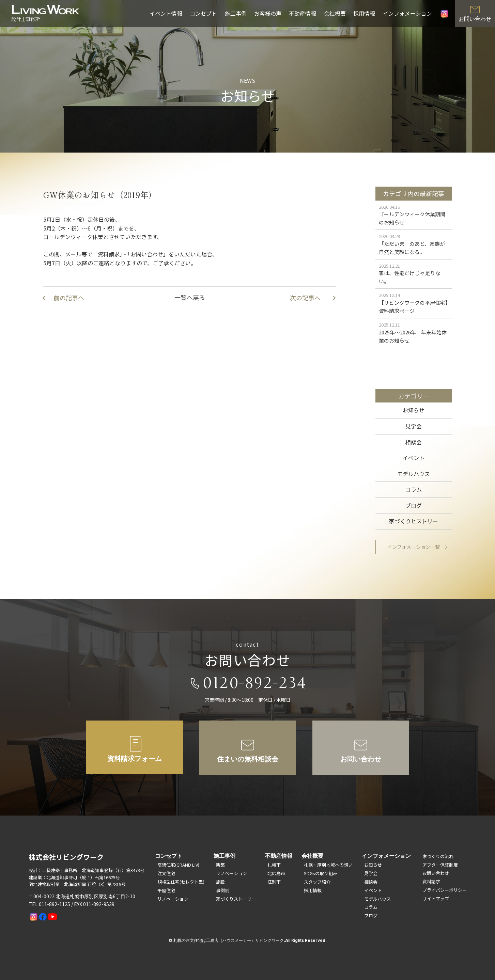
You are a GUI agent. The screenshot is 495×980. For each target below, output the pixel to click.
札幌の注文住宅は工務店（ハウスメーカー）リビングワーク (229, 941)
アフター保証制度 (440, 865)
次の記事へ (305, 298)
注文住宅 (166, 873)
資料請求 (431, 881)
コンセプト (203, 13)
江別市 (274, 882)
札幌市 (274, 865)
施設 (220, 882)
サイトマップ (436, 898)
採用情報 (364, 13)
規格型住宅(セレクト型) (181, 882)
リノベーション (173, 899)
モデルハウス (414, 474)
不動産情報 (303, 13)
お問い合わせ (436, 873)
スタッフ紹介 (317, 882)
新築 (220, 865)
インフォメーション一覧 (414, 547)
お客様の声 (268, 13)
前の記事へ (69, 298)
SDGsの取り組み (321, 873)
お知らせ (414, 410)
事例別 (223, 890)
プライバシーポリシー (445, 890)
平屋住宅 (166, 890)
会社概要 (335, 13)
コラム (414, 489)
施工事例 (236, 13)
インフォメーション (407, 13)
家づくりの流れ (438, 856)
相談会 (414, 442)
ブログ (414, 505)
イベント (414, 458)
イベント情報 (166, 13)
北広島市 (276, 873)
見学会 (414, 426)
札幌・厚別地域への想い (328, 865)
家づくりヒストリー (414, 521)
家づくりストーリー (236, 899)
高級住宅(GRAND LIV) (178, 865)
